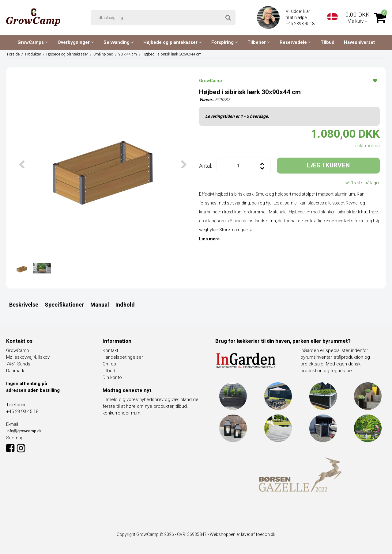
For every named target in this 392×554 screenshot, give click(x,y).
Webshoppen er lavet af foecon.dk (243, 534)
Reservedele (295, 42)
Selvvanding (119, 42)
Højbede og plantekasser (173, 42)
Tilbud (328, 42)
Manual (100, 305)
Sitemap (15, 438)
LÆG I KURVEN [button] (328, 165)
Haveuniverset (359, 42)
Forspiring (225, 42)
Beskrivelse (24, 305)
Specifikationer (64, 305)
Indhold (125, 305)
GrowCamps (33, 42)
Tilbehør (259, 42)
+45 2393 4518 (301, 24)
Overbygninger (76, 42)
